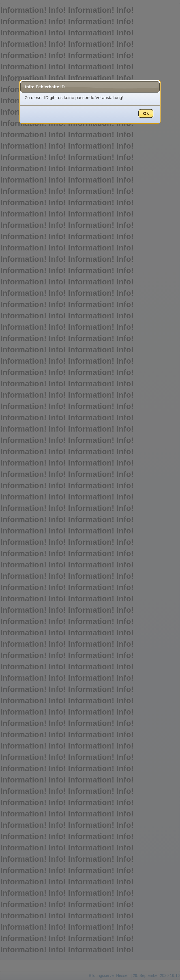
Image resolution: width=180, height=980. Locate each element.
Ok (146, 113)
